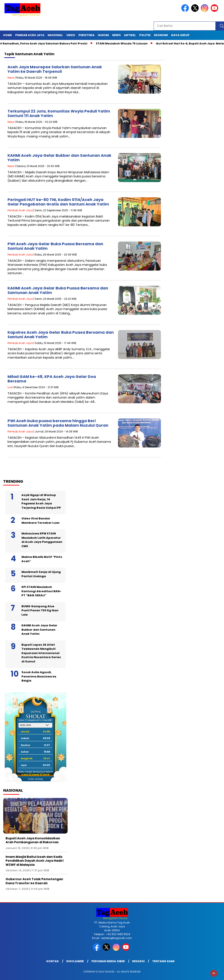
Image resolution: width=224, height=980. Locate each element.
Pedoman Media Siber (108, 961)
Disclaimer (75, 961)
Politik (145, 35)
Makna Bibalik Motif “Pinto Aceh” (42, 559)
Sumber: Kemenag (35, 779)
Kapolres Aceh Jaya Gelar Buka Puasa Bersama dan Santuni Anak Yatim (61, 335)
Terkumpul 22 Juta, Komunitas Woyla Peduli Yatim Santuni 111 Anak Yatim (59, 113)
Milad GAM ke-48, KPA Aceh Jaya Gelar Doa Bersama (52, 379)
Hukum (103, 35)
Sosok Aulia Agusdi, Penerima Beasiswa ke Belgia (39, 676)
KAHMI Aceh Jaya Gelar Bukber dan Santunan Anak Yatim (59, 158)
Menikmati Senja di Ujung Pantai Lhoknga (41, 574)
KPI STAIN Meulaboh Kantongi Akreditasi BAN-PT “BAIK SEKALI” (41, 591)
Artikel (130, 35)
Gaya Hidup (180, 35)
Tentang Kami (163, 961)
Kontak (53, 961)
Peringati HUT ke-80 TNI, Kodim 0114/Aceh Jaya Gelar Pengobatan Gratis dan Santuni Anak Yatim (58, 202)
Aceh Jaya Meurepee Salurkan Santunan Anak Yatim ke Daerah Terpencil (55, 69)
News (117, 35)
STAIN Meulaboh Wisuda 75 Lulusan (125, 43)
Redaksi (138, 961)
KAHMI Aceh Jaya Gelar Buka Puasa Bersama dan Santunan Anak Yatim (58, 290)
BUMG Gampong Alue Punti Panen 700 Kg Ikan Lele (40, 610)
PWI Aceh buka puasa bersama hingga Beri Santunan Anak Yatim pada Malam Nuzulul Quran (58, 423)
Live (10, 387)
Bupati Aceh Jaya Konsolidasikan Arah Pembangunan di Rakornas (33, 840)
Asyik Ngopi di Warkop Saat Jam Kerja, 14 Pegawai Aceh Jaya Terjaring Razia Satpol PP (41, 501)
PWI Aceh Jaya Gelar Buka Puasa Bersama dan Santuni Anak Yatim (55, 246)
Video (71, 35)
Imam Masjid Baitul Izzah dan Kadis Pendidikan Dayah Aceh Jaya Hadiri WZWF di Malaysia (35, 861)
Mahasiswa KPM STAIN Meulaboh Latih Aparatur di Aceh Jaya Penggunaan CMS (42, 540)
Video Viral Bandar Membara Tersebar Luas (41, 521)
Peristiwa (87, 35)
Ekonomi (161, 35)
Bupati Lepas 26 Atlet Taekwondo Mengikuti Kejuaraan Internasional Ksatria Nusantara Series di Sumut (41, 653)
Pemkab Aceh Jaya (30, 35)
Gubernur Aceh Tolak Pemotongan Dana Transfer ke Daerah (34, 881)
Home (8, 35)
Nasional (55, 35)
